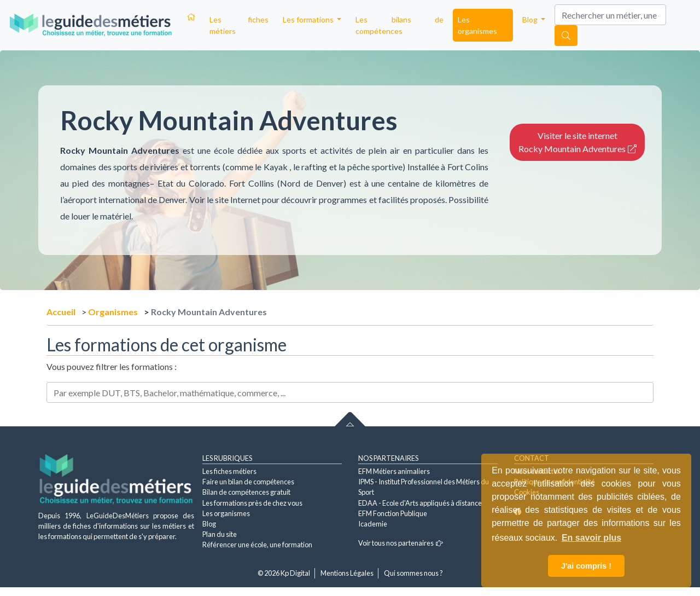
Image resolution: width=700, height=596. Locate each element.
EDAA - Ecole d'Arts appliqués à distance (420, 503)
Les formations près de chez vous (252, 503)
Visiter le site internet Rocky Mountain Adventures (577, 142)
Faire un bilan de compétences (248, 482)
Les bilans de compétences (399, 25)
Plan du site (220, 534)
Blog (209, 524)
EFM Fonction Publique (393, 513)
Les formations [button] (309, 19)
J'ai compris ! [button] (586, 566)
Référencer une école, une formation (257, 545)
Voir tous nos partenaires (401, 543)
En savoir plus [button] (591, 538)
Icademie (373, 524)
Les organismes (477, 25)
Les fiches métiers (239, 25)
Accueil (61, 312)
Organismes (113, 312)
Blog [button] (531, 19)
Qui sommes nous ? (413, 573)
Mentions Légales (347, 573)
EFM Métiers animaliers (394, 471)
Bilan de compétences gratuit (246, 492)
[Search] (610, 15)
